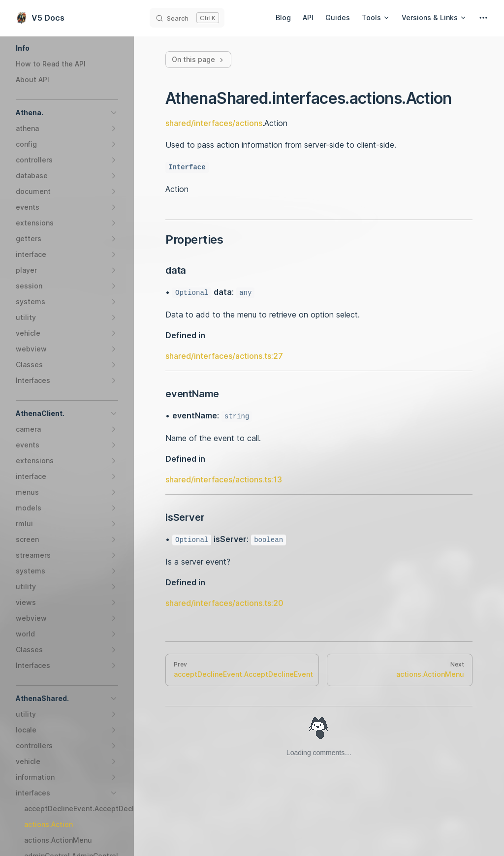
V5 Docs (40, 18)
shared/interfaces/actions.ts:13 (224, 479)
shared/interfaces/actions (214, 123)
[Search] (187, 18)
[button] (67, 48)
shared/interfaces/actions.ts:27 (224, 356)
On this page (198, 59)
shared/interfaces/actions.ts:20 (224, 603)
